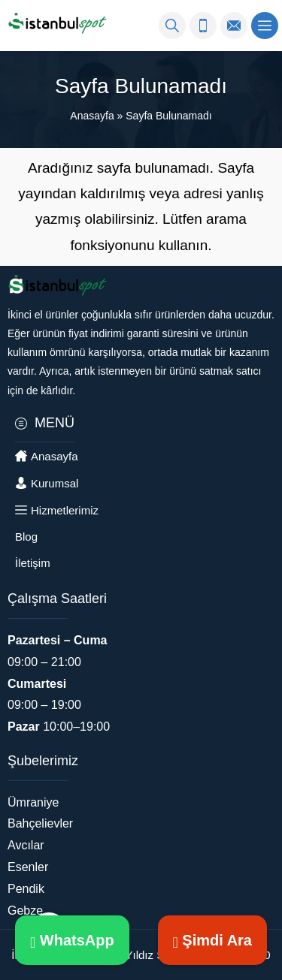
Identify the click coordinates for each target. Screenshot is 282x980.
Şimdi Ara (213, 940)
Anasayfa (92, 116)
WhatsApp (72, 940)
